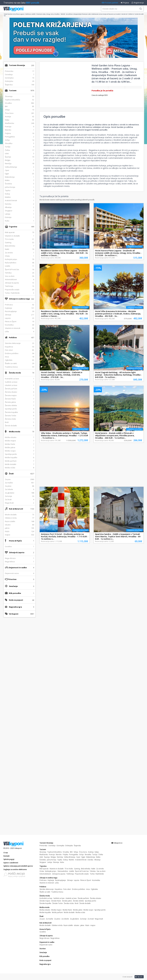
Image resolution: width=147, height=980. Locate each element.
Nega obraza (44, 938)
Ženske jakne (67, 901)
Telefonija (70, 874)
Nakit (93, 869)
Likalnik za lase (71, 898)
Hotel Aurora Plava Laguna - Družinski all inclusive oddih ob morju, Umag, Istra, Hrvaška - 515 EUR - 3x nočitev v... (118, 253)
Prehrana (43, 880)
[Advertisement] (19, 661)
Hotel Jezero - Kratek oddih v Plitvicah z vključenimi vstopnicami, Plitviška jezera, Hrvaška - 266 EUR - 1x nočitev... (115, 435)
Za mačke (49, 919)
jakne (82, 925)
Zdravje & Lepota (17, 552)
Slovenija (43, 852)
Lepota (77, 880)
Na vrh (139, 977)
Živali (11, 474)
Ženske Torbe (58, 903)
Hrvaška (66, 852)
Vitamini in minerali (47, 883)
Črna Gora (83, 852)
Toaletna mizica (57, 892)
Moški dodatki (69, 912)
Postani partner (110, 3)
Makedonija (91, 857)
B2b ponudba (15, 593)
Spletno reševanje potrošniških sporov (18, 866)
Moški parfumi (57, 912)
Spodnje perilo (91, 901)
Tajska (60, 860)
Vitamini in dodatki (57, 869)
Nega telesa (55, 938)
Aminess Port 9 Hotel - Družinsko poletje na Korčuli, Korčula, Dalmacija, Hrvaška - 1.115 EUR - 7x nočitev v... (65, 536)
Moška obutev (45, 910)
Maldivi (71, 860)
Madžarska (44, 854)
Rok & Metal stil (16, 509)
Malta (98, 857)
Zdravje (70, 880)
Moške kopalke (45, 912)
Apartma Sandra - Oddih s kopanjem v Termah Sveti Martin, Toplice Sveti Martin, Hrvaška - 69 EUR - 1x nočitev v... (118, 536)
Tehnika (93, 871)
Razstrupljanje (60, 880)
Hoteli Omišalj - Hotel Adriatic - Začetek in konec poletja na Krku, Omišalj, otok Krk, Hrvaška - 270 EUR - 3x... (62, 375)
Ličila (57, 883)
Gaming (77, 869)
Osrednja (52, 846)
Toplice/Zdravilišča (54, 852)
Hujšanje (51, 880)
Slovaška (88, 854)
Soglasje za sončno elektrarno (15, 869)
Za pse (42, 919)
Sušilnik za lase (59, 898)
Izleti (41, 857)
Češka (101, 854)
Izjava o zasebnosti (11, 863)
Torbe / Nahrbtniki (97, 874)
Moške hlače (67, 910)
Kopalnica (58, 889)
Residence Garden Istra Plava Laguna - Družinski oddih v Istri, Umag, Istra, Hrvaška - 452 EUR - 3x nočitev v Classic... (64, 314)
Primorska (43, 846)
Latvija (50, 862)
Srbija (76, 852)
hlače (87, 925)
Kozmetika (96, 880)
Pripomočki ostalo (82, 874)
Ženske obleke (78, 901)
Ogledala (94, 889)
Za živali (91, 919)
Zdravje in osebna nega (19, 299)
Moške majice (56, 910)
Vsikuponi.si (117, 843)
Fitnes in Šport (86, 880)
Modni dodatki (45, 925)
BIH (71, 852)
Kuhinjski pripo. (51, 871)
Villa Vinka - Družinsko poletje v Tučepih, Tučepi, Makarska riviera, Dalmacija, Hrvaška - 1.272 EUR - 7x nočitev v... (64, 435)
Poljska (65, 854)
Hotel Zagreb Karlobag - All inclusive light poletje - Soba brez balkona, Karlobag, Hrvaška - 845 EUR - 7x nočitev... (118, 375)
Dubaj (65, 860)
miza (88, 889)
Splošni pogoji (9, 859)
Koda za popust (16, 600)
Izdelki (72, 871)
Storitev (13, 579)
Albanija (97, 860)
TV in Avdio (69, 869)
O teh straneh (128, 977)
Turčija (95, 854)
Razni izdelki (68, 925)
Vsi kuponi (14, 614)
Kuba (62, 862)
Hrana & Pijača (15, 541)
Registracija (138, 3)
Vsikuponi (18, 848)
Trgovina (13, 227)
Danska (90, 860)
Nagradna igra (15, 607)
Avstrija (91, 852)
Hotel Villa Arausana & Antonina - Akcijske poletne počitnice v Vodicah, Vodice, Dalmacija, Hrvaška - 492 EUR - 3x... (118, 314)
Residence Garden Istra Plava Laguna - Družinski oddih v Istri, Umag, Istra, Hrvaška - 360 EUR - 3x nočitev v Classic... (64, 253)
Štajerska (77, 846)
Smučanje (13, 586)
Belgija (53, 857)
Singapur (43, 862)
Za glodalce (74, 919)
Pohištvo (13, 337)
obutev (77, 925)
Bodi (77, 903)
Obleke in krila (57, 925)
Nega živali (99, 919)
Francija (52, 854)
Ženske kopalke (45, 903)
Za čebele (65, 919)
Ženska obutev (96, 898)
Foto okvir (67, 889)
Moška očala (80, 912)
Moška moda (15, 432)
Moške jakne (78, 910)
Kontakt (7, 856)
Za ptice (57, 919)
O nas (6, 853)
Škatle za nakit (45, 892)
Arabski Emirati (81, 860)
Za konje (83, 919)
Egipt (83, 857)
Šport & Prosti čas (82, 871)
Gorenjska (60, 846)
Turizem (13, 90)
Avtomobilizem (45, 874)
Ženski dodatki (85, 903)
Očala (42, 871)
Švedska (43, 860)
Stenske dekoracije (47, 889)
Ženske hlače (56, 901)
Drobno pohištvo (79, 889)
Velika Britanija (70, 857)
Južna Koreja (52, 860)
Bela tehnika (86, 869)
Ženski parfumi (83, 898)
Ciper (78, 857)
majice (93, 925)
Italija (97, 852)
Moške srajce (88, 910)
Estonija (56, 862)
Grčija (81, 854)
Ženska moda (15, 373)
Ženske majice (45, 901)
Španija (47, 857)
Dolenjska (69, 846)
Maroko (59, 854)
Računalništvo (63, 871)
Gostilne (43, 932)
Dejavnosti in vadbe (18, 568)
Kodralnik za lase (46, 898)
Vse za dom (101, 871)
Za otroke (100, 869)
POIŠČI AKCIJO (16, 874)
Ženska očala (69, 903)
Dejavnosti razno (46, 945)
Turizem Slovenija (17, 65)
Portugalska (74, 854)
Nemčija (60, 857)
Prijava (125, 3)
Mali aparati (44, 869)
